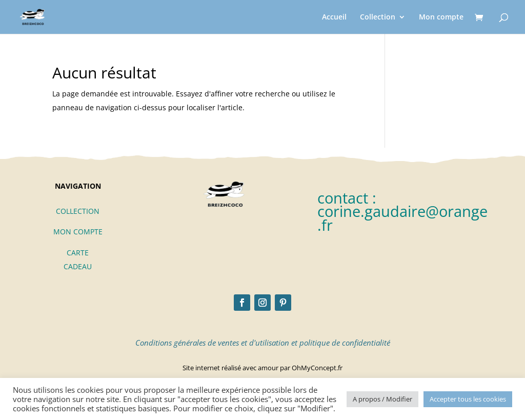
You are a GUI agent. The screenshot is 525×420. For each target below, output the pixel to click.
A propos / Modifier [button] (382, 399)
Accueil (334, 17)
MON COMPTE (78, 232)
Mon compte (441, 17)
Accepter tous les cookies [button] (468, 399)
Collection (378, 17)
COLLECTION (78, 211)
